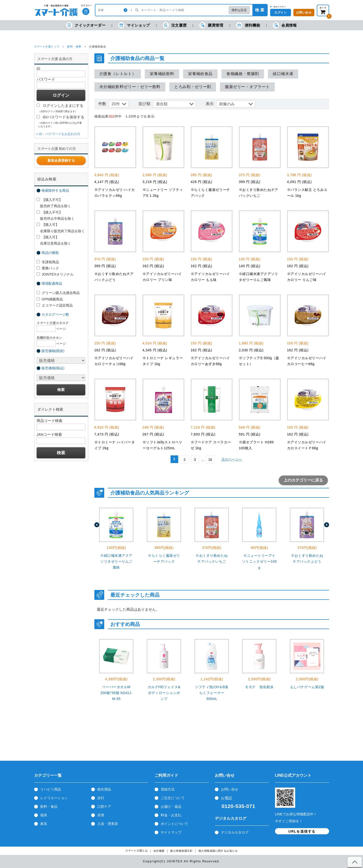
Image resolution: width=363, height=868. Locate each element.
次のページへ (232, 459)
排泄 (101, 815)
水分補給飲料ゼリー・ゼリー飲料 (130, 87)
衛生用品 (104, 789)
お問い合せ (230, 789)
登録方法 (168, 789)
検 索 (260, 10)
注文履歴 (175, 25)
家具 (44, 824)
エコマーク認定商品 (55, 305)
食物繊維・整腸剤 (243, 74)
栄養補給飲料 (162, 74)
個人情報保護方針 (181, 851)
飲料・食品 (49, 806)
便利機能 (248, 25)
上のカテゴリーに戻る (303, 480)
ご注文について (173, 798)
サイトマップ (171, 832)
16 (210, 460)
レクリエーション (54, 798)
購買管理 (211, 25)
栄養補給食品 (200, 74)
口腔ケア (104, 806)
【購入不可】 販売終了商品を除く (54, 203)
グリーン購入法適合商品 (58, 293)
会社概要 (159, 851)
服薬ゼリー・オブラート (247, 87)
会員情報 (285, 25)
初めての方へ (280, 7)
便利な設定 (239, 10)
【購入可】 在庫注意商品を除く (54, 240)
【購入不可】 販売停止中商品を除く (56, 215)
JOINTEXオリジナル (55, 274)
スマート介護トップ (47, 46)
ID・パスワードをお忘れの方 (60, 134)
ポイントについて (174, 824)
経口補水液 (283, 74)
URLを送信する (302, 831)
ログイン (280, 13)
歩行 (101, 798)
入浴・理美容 (108, 824)
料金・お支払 (171, 815)
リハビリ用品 (51, 789)
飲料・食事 (74, 46)
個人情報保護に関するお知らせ (218, 851)
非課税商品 (48, 262)
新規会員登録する (61, 160)
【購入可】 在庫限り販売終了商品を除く (61, 228)
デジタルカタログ (235, 832)
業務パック (48, 268)
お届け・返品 (171, 806)
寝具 (44, 815)
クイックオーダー (86, 25)
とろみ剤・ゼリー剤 (193, 87)
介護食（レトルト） (118, 74)
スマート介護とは (137, 851)
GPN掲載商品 (50, 299)
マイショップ (134, 25)
